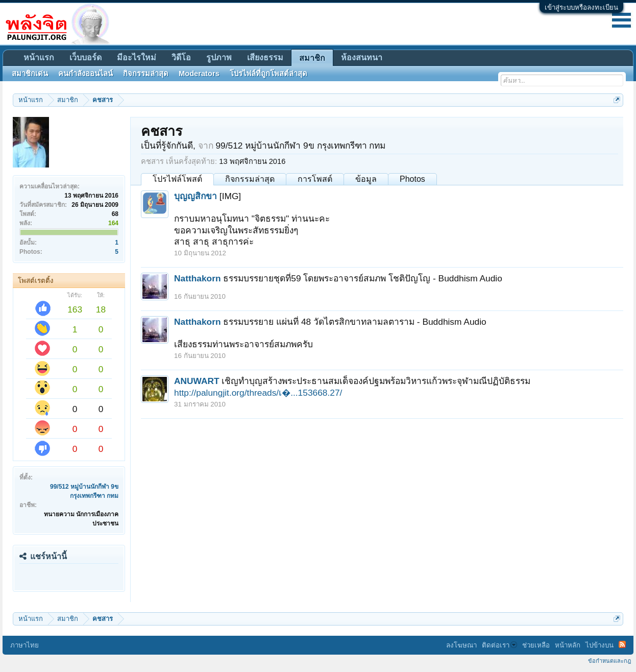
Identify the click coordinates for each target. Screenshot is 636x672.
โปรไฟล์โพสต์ (177, 179)
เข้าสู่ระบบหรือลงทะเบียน (581, 7)
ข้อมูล (366, 179)
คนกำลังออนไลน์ (85, 74)
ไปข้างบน (600, 645)
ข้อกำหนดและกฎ (609, 661)
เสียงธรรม (265, 57)
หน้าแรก (39, 57)
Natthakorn (197, 278)
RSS (622, 644)
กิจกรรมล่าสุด (250, 179)
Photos (412, 179)
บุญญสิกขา (195, 196)
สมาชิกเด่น (30, 74)
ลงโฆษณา (461, 645)
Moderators (199, 74)
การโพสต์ (315, 179)
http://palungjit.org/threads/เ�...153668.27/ (258, 393)
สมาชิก (312, 58)
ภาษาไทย (25, 645)
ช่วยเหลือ (536, 645)
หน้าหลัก (568, 645)
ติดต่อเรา (499, 645)
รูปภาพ (219, 57)
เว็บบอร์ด (85, 57)
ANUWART (197, 381)
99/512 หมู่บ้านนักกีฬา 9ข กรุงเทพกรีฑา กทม (300, 146)
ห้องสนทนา (362, 57)
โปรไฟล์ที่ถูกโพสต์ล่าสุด (268, 74)
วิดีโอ (181, 57)
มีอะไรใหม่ (137, 57)
